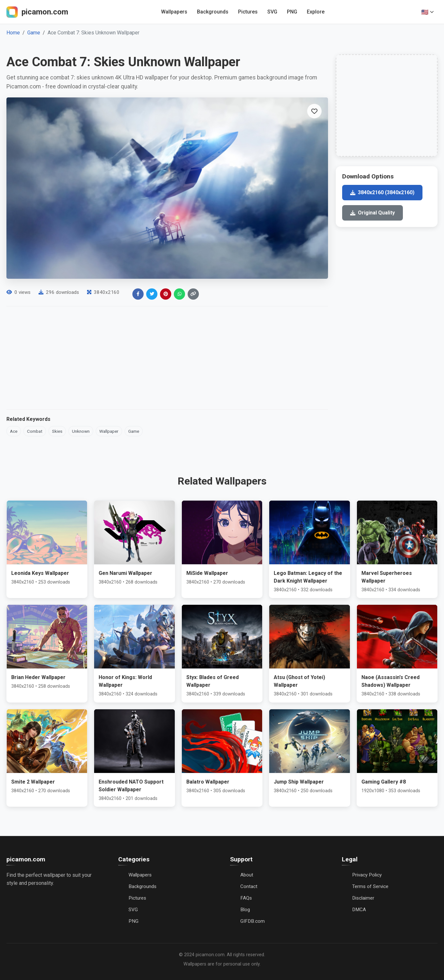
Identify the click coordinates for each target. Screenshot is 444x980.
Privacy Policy (367, 875)
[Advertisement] (167, 358)
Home (13, 33)
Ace (14, 431)
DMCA (359, 910)
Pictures (248, 12)
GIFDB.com (253, 921)
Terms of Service (370, 886)
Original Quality (373, 213)
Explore (316, 12)
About (247, 875)
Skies (57, 431)
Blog (245, 910)
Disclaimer (363, 898)
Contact (249, 886)
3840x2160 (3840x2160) (382, 192)
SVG (272, 12)
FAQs (246, 898)
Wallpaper (109, 431)
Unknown (81, 431)
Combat (35, 431)
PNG (292, 12)
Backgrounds (213, 12)
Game (34, 33)
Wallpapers (174, 12)
